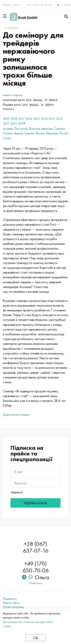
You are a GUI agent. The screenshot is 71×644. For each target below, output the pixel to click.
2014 (44, 119)
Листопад (21, 128)
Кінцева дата (12, 104)
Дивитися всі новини (16, 414)
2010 (14, 123)
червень (18, 133)
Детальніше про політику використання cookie (28, 624)
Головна (11, 28)
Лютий (64, 133)
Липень (8, 133)
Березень (52, 133)
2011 (6, 123)
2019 (6, 119)
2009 (22, 123)
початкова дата (14, 100)
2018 (14, 119)
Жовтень (35, 128)
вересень (47, 128)
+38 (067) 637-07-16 (36, 547)
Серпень (60, 128)
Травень (30, 133)
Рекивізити (10, 599)
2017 (21, 119)
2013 (52, 119)
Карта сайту (11, 603)
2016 (29, 119)
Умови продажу (14, 607)
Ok (36, 638)
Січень (7, 138)
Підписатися (35, 503)
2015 (37, 119)
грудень (8, 128)
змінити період (13, 95)
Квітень (40, 133)
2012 (59, 119)
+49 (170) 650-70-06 (39, 5)
